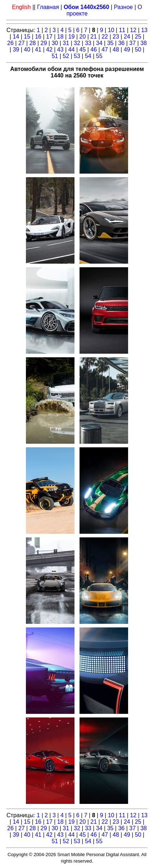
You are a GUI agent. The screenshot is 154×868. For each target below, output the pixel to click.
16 (38, 37)
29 (44, 43)
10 (111, 30)
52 (66, 56)
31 (66, 43)
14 (16, 37)
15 (27, 37)
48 (116, 50)
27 (22, 43)
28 (33, 43)
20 (83, 37)
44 (72, 50)
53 (77, 56)
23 (116, 37)
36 (121, 43)
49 (127, 50)
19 (72, 37)
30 (55, 43)
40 (27, 50)
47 (105, 50)
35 (110, 43)
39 (16, 50)
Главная (48, 7)
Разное (123, 7)
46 (94, 50)
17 (49, 37)
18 (60, 37)
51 (55, 56)
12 (133, 30)
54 (88, 56)
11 (122, 30)
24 (127, 37)
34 (99, 43)
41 (38, 50)
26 (10, 43)
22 (105, 37)
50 (138, 50)
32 (77, 43)
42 (49, 50)
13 (144, 30)
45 (83, 50)
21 (94, 37)
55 (99, 56)
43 (60, 50)
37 (132, 43)
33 (88, 43)
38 (144, 43)
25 (138, 37)
